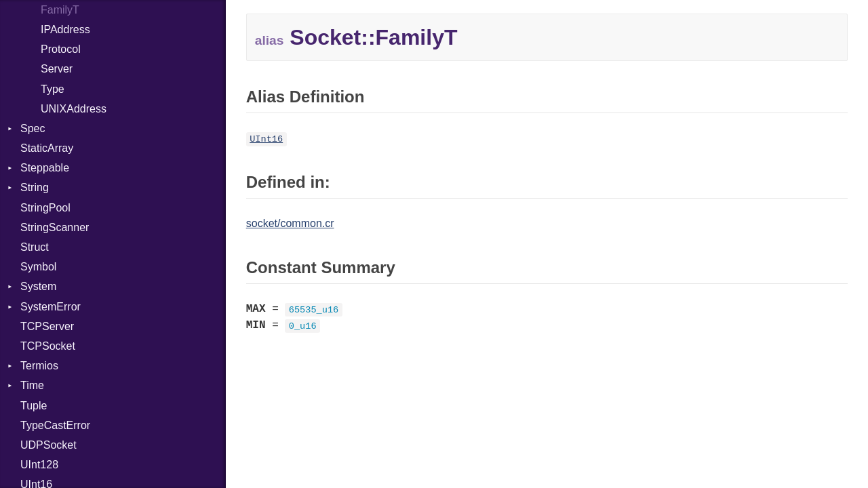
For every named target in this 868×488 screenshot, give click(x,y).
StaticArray (47, 148)
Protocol (61, 49)
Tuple (34, 406)
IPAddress (65, 29)
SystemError (51, 307)
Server (57, 69)
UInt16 (266, 139)
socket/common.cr (290, 223)
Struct (35, 247)
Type (53, 89)
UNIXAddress (74, 109)
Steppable (45, 168)
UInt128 (39, 465)
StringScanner (55, 227)
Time (32, 385)
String (35, 187)
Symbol (38, 267)
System (38, 286)
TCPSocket (48, 346)
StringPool (45, 208)
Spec (33, 128)
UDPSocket (48, 445)
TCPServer (47, 326)
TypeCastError (55, 425)
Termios (39, 366)
